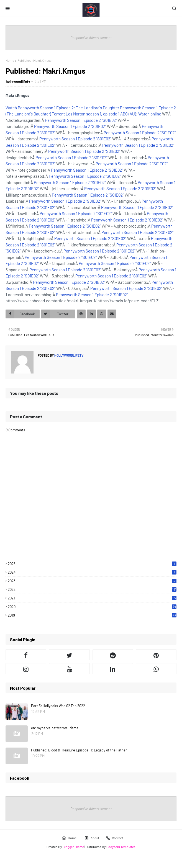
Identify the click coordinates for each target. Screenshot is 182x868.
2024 (92, 572)
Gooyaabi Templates (121, 847)
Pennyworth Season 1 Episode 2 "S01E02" (81, 120)
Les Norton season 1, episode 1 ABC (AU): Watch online (113, 114)
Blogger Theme (73, 847)
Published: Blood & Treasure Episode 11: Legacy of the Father (79, 750)
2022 (92, 589)
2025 (92, 564)
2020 (92, 607)
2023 (92, 581)
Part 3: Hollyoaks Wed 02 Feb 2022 (58, 706)
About (92, 838)
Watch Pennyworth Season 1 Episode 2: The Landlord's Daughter (62, 108)
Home (10, 60)
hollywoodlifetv (18, 81)
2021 (92, 598)
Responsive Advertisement (91, 38)
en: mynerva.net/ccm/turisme (55, 728)
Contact (114, 838)
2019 (92, 615)
